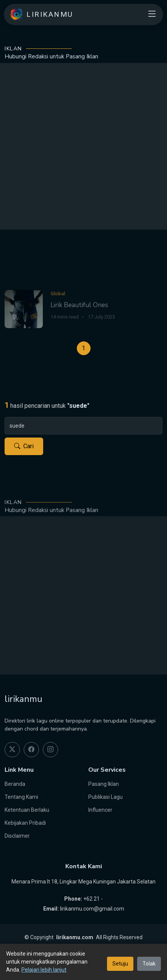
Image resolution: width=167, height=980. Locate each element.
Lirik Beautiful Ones (79, 317)
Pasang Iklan (104, 784)
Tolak (149, 964)
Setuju (120, 964)
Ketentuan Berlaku (27, 810)
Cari (24, 446)
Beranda (15, 784)
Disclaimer (17, 836)
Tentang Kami (21, 797)
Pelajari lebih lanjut (44, 970)
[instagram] (50, 750)
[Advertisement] (83, 146)
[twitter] (12, 750)
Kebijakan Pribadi (25, 823)
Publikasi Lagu (105, 797)
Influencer (100, 810)
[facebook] (31, 750)
